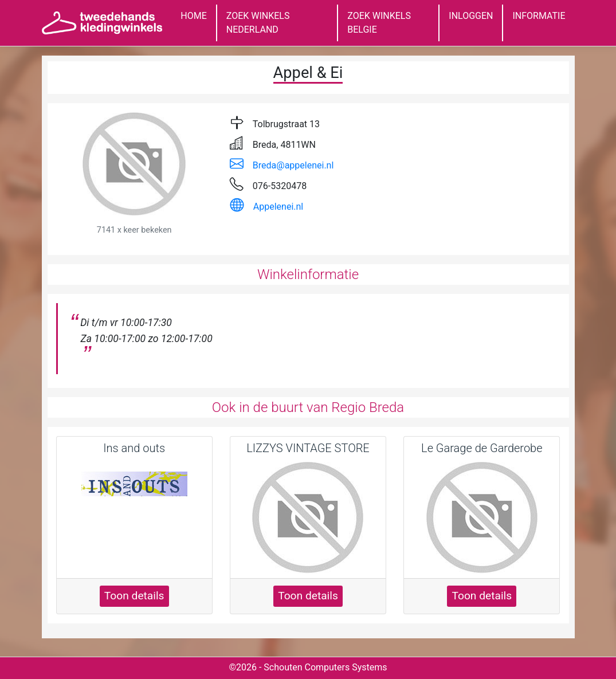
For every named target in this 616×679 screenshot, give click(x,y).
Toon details (134, 596)
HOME (193, 16)
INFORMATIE (539, 16)
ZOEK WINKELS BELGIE (379, 23)
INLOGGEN (471, 16)
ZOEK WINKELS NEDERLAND (258, 23)
